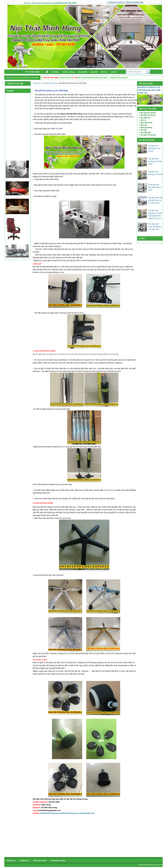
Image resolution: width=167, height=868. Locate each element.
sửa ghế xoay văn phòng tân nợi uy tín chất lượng (155, 200)
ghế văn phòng (146, 128)
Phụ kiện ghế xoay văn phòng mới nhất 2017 (154, 227)
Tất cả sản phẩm (32, 72)
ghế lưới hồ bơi (146, 123)
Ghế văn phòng (69, 72)
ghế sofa (144, 125)
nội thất (143, 130)
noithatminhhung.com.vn (69, 813)
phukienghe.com (88, 813)
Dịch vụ (104, 72)
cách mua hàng (40, 861)
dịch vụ (143, 120)
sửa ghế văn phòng (148, 135)
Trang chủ (36, 83)
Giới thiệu (55, 72)
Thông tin (24, 861)
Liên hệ (114, 72)
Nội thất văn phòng (148, 115)
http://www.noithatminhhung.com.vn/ (151, 865)
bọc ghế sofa (145, 118)
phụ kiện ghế (145, 132)
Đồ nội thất (83, 72)
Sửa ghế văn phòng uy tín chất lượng (51, 91)
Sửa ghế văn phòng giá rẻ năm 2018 (155, 161)
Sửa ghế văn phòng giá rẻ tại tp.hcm (154, 148)
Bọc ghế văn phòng (148, 113)
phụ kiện (94, 72)
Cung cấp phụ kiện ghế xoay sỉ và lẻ (155, 187)
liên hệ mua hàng (58, 861)
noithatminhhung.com (49, 813)
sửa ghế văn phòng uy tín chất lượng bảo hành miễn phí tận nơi (149, 90)
